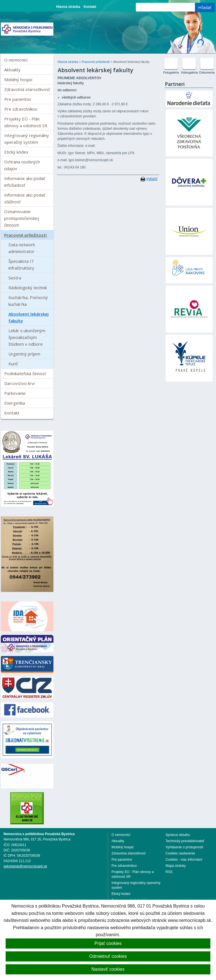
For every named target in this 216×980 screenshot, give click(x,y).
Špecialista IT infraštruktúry (21, 265)
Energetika (15, 403)
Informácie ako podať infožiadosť (25, 182)
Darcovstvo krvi (19, 383)
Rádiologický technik (28, 288)
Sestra (15, 278)
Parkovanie (15, 393)
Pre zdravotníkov (21, 109)
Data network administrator (22, 248)
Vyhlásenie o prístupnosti (184, 847)
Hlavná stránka (68, 7)
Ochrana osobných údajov (22, 165)
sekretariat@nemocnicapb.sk (25, 866)
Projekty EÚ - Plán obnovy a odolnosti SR (26, 122)
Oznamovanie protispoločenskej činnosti (22, 218)
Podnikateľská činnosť (25, 373)
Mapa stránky (176, 866)
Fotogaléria (171, 72)
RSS (169, 872)
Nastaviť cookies (108, 969)
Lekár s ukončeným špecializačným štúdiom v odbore (27, 337)
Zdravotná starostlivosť (27, 89)
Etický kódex (16, 152)
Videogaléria (189, 72)
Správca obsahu (178, 835)
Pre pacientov (18, 99)
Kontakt (90, 7)
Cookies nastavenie (180, 853)
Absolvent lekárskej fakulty (29, 317)
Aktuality (12, 70)
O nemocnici (16, 60)
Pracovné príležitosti (25, 235)
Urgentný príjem (24, 354)
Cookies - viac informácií (184, 860)
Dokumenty (207, 72)
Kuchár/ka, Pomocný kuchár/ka (28, 301)
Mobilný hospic (18, 79)
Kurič (13, 364)
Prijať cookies (108, 943)
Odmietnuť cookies (108, 956)
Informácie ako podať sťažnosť (25, 198)
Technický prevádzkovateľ (185, 841)
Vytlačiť (152, 179)
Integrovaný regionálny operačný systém (27, 139)
